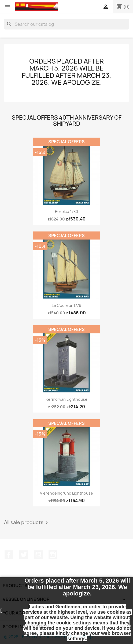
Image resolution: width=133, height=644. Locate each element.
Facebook (9, 555)
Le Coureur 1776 (66, 305)
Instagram (53, 555)
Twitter (24, 555)
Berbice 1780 (66, 211)
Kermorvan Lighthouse (66, 399)
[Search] (66, 24)
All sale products (27, 523)
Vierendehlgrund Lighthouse (66, 493)
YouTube (38, 555)
